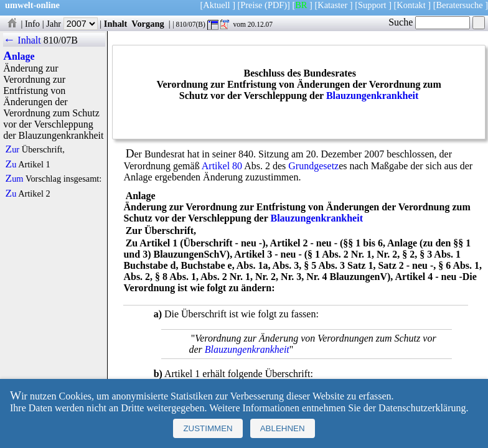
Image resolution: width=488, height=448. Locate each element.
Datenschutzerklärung (422, 408)
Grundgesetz (313, 166)
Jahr (72, 24)
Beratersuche (460, 5)
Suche (429, 22)
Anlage (19, 56)
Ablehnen (283, 428)
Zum (15, 179)
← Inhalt (22, 40)
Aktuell (216, 5)
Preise (251, 5)
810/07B (61, 40)
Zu (11, 164)
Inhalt (116, 24)
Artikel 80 (222, 166)
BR (301, 5)
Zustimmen (208, 428)
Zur (13, 149)
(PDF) (276, 5)
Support (372, 5)
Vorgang (148, 24)
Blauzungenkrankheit (372, 96)
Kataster (332, 5)
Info (32, 24)
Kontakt (411, 5)
